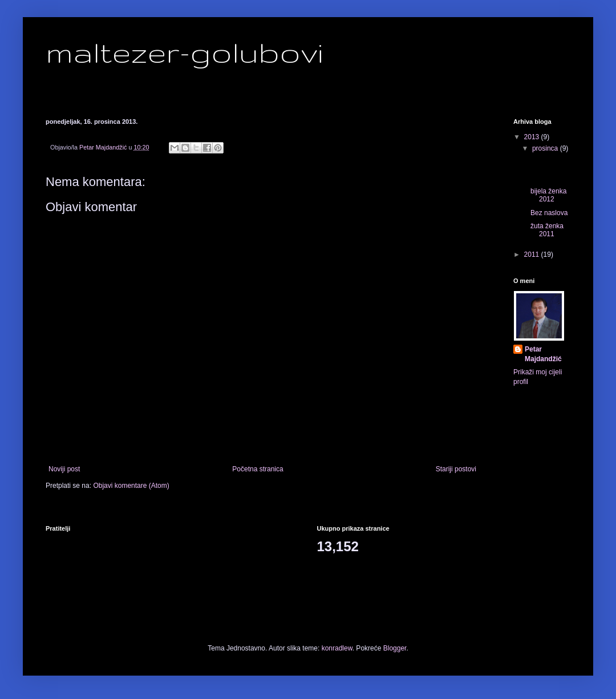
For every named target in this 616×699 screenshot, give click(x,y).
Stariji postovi (456, 469)
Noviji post (64, 469)
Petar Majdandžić (543, 354)
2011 (533, 254)
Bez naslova (549, 213)
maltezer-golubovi (184, 52)
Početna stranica (258, 469)
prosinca (546, 148)
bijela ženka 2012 (548, 195)
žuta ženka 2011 (547, 230)
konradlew (337, 648)
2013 (533, 137)
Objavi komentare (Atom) (131, 486)
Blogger (395, 648)
